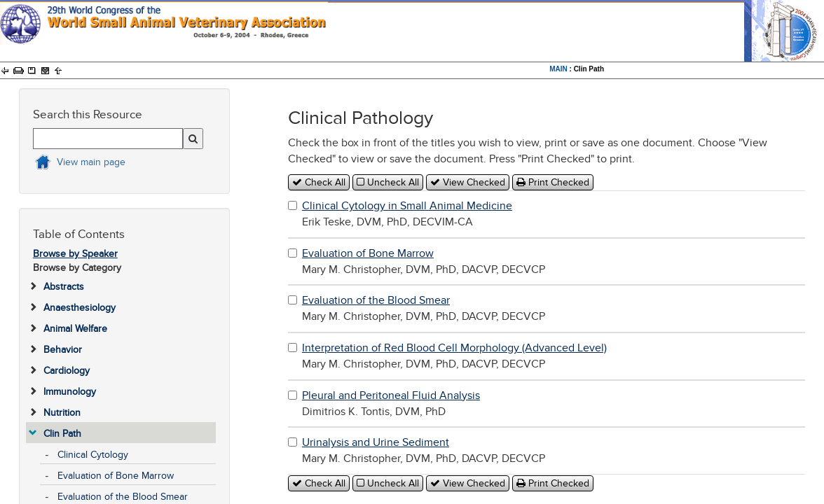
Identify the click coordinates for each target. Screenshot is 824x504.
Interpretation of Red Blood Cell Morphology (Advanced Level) (454, 348)
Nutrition (62, 413)
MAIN (558, 69)
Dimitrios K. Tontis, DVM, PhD (391, 404)
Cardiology (67, 371)
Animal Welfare (75, 329)
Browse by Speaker (75, 254)
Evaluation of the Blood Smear (123, 497)
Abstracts (64, 287)
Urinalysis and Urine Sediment (376, 442)
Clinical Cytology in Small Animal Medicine (407, 206)
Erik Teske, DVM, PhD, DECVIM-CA (407, 214)
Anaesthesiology (80, 308)
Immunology (70, 392)
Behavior (63, 350)
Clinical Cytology (93, 455)
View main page (91, 162)
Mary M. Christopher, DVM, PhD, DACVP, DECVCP (424, 261)
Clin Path (62, 434)
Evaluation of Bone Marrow (116, 476)
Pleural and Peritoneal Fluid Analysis (391, 395)
